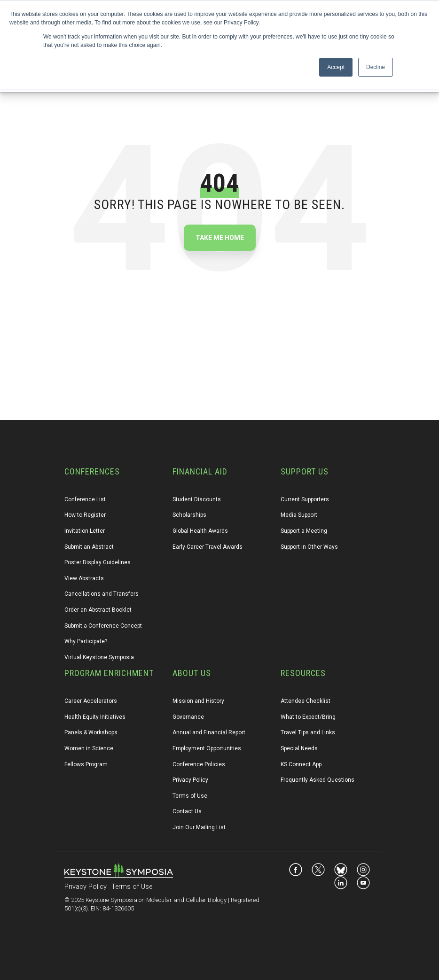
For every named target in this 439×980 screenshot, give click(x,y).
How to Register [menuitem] (85, 515)
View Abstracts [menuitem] (84, 578)
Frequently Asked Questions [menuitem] (317, 780)
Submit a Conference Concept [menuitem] (103, 626)
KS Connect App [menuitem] (301, 764)
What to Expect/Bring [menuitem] (308, 717)
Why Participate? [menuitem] (86, 641)
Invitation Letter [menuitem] (85, 531)
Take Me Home (220, 238)
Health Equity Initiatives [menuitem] (95, 717)
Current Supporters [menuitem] (305, 499)
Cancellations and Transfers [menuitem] (102, 594)
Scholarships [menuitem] (189, 515)
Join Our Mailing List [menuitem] (199, 827)
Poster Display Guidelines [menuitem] (98, 562)
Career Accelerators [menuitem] (91, 701)
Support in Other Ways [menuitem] (309, 547)
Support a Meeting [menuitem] (304, 531)
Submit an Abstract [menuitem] (89, 547)
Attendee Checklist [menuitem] (306, 701)
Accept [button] (336, 67)
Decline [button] (376, 67)
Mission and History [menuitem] (198, 701)
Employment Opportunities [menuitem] (207, 748)
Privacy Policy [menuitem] (190, 780)
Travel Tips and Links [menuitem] (308, 732)
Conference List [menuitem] (85, 499)
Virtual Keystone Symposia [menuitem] (99, 657)
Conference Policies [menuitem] (199, 764)
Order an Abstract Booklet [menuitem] (98, 610)
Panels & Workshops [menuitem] (91, 732)
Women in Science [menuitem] (89, 748)
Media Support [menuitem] (299, 515)
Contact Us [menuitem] (187, 811)
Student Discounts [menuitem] (197, 499)
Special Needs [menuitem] (299, 748)
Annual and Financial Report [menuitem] (209, 732)
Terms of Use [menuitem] (190, 796)
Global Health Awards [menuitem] (200, 531)
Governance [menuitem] (188, 717)
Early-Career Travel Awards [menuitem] (208, 547)
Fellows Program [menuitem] (86, 764)
